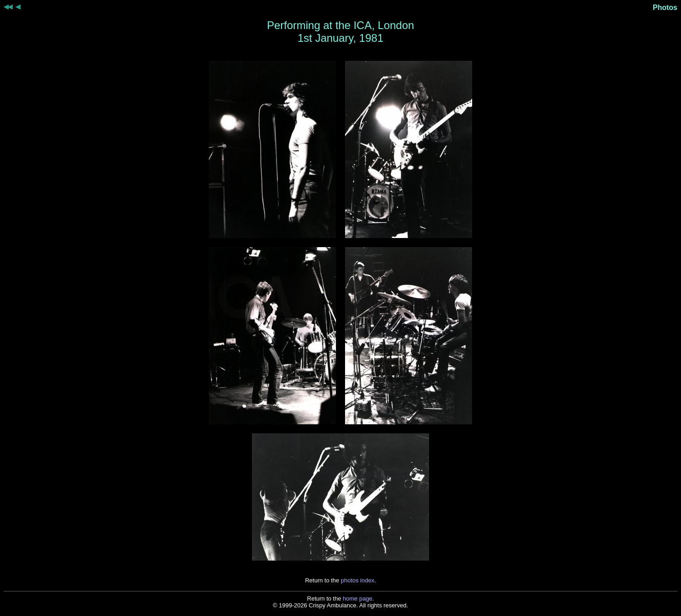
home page (358, 599)
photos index (358, 580)
